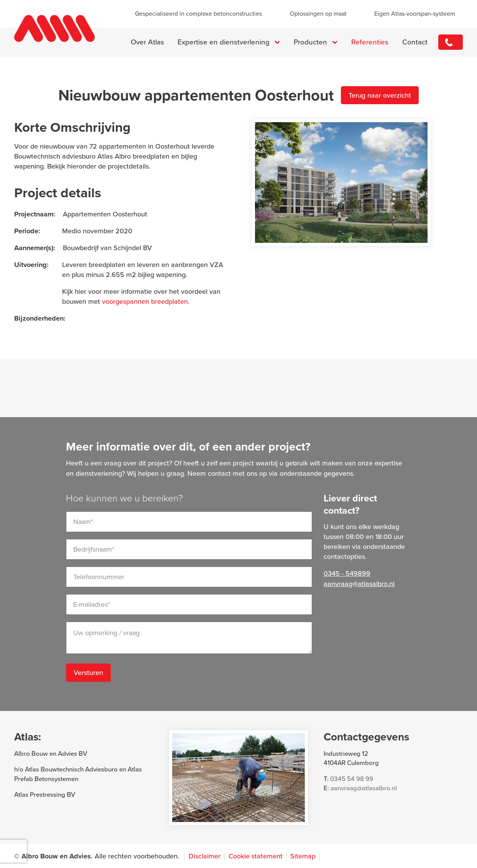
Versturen (88, 673)
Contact (415, 42)
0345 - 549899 (451, 42)
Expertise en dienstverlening (224, 42)
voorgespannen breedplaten (145, 301)
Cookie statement (256, 856)
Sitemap (303, 856)
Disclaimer (205, 856)
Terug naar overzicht (380, 95)
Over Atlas (147, 42)
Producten (310, 42)
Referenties (370, 42)
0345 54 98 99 (352, 779)
